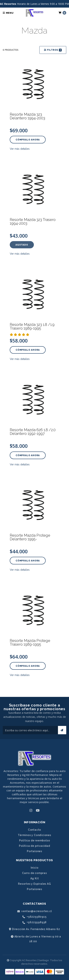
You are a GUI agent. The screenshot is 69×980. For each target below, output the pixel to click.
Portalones (34, 851)
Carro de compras (34, 873)
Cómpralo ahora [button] (28, 140)
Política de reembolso (35, 840)
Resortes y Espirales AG (34, 884)
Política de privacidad (34, 846)
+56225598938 (34, 922)
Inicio (35, 868)
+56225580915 (34, 917)
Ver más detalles (20, 149)
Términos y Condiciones (34, 835)
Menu (8, 13)
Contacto (34, 830)
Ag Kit (35, 878)
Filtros (53, 50)
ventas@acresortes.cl (35, 911)
